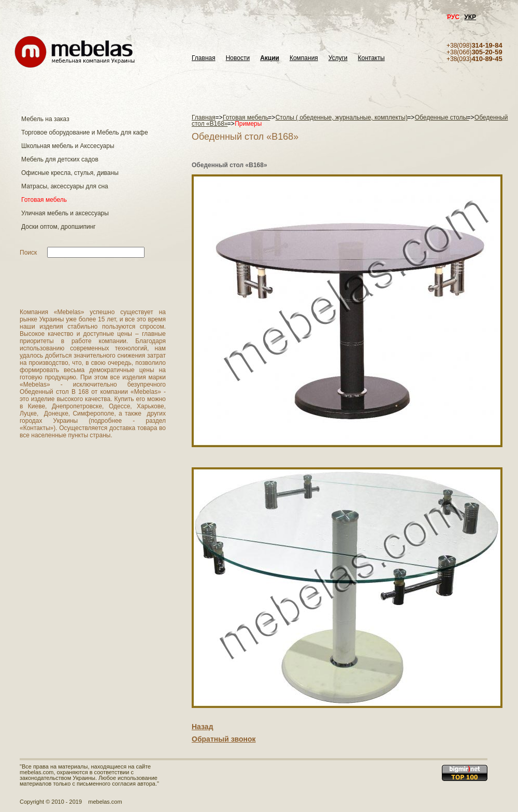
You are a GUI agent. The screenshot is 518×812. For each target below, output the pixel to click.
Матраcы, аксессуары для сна (65, 186)
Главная (204, 58)
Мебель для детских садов (60, 159)
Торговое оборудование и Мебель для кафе (85, 132)
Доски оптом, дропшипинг (59, 227)
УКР (470, 17)
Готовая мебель (44, 200)
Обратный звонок (224, 739)
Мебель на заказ (45, 119)
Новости (238, 58)
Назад (203, 727)
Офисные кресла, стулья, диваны (70, 173)
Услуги (338, 58)
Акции (270, 58)
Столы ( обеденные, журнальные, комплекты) (342, 117)
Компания (304, 58)
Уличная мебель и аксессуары (65, 213)
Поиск (28, 253)
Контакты (371, 58)
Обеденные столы (442, 117)
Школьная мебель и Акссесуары (68, 146)
